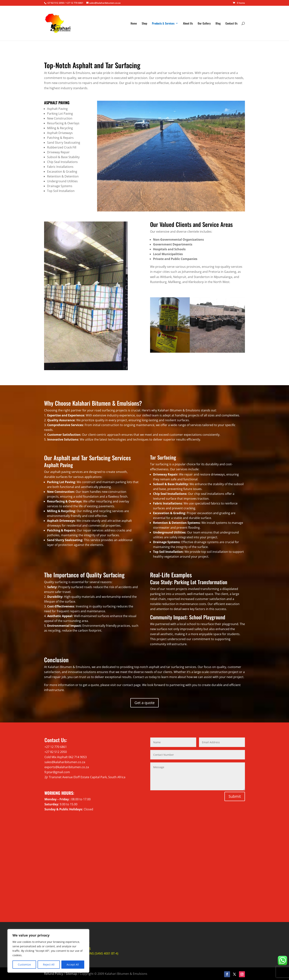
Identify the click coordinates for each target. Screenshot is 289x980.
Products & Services (163, 24)
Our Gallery (204, 24)
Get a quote (144, 703)
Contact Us (231, 24)
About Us (188, 24)
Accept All (73, 964)
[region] (48, 951)
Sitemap (71, 974)
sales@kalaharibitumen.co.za (65, 762)
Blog (218, 24)
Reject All (49, 964)
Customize (24, 964)
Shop (144, 24)
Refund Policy (54, 974)
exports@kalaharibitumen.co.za (67, 767)
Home (134, 24)
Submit (235, 796)
